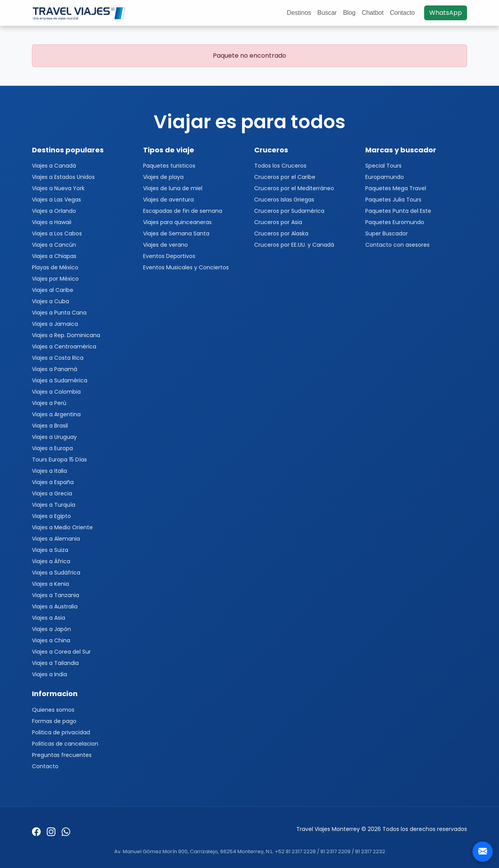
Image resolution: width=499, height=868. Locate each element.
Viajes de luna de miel (173, 188)
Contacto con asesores (397, 245)
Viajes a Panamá (55, 369)
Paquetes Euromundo (395, 222)
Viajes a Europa (52, 448)
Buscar (327, 13)
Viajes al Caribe (53, 290)
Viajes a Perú (49, 403)
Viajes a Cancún (54, 245)
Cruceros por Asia (278, 222)
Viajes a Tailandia (55, 663)
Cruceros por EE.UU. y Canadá (294, 245)
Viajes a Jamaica (55, 324)
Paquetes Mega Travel (396, 188)
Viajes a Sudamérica (60, 380)
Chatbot (373, 13)
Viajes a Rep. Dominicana (66, 335)
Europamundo (385, 177)
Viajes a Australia (55, 606)
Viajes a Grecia (52, 493)
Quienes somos (53, 710)
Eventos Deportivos (169, 256)
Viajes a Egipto (51, 516)
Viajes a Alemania (56, 539)
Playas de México (55, 267)
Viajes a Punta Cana (59, 313)
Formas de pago (54, 721)
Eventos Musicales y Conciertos (186, 267)
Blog (349, 13)
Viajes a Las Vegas (57, 200)
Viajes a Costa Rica (58, 358)
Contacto (402, 13)
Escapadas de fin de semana (183, 211)
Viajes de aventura (168, 200)
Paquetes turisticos (169, 166)
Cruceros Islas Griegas (284, 200)
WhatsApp (446, 13)
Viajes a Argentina (56, 414)
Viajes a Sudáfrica (56, 573)
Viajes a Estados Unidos (63, 177)
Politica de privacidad (61, 732)
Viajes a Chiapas (54, 256)
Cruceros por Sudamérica (289, 211)
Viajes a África (51, 561)
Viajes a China (51, 640)
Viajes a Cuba (50, 301)
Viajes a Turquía (54, 505)
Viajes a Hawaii (52, 222)
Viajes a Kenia (50, 584)
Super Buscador (387, 233)
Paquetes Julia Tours (393, 200)
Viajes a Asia (49, 618)
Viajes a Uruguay (54, 437)
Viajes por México (55, 279)
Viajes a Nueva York (58, 188)
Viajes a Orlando (54, 211)
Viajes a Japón (51, 629)
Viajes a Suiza (50, 550)
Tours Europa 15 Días (59, 460)
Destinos (299, 13)
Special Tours (383, 166)
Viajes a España (53, 482)
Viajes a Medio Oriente (62, 527)
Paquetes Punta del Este (398, 211)
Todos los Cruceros (280, 166)
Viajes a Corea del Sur (61, 652)
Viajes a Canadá (54, 166)
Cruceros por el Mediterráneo (294, 188)
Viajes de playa (163, 177)
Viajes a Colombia (56, 392)
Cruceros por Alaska (281, 233)
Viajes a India (50, 674)
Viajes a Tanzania (56, 595)
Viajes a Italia (50, 471)
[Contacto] (483, 852)
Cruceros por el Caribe (285, 177)
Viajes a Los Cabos (57, 233)
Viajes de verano (165, 245)
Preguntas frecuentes (62, 755)
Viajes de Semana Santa (176, 233)
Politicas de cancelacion (65, 744)
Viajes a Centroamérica (64, 346)
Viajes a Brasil (50, 426)
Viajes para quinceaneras (177, 222)
